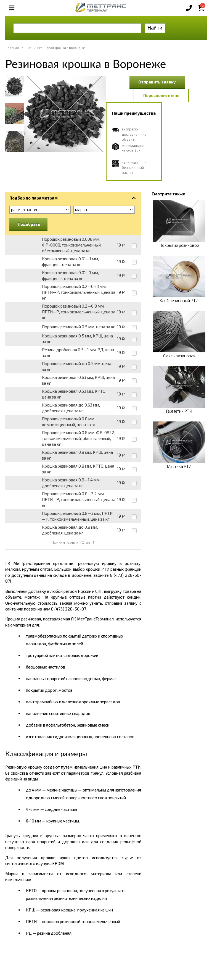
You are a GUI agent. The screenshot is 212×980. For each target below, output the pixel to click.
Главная (13, 48)
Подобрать (29, 224)
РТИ (29, 48)
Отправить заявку (157, 82)
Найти (155, 27)
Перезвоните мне (161, 95)
